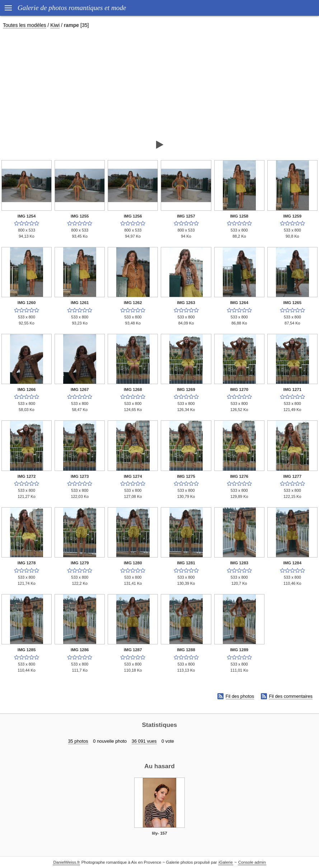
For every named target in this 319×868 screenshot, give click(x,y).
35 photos (78, 741)
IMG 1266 (27, 389)
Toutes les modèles (25, 25)
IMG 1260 (27, 303)
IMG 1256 (133, 216)
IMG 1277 (293, 476)
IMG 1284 (293, 563)
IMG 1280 (133, 563)
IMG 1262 (133, 303)
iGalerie (226, 862)
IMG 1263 (186, 303)
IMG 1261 (80, 303)
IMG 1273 (80, 476)
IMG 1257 (186, 216)
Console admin (252, 862)
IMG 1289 (239, 650)
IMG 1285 (27, 650)
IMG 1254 (27, 216)
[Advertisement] (159, 84)
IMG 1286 (80, 650)
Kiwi (55, 25)
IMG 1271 (293, 389)
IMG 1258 (239, 216)
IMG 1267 (80, 389)
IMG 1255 (80, 216)
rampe (71, 25)
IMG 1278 (27, 563)
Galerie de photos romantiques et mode (72, 8)
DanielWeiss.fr (66, 862)
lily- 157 (159, 833)
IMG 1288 (186, 650)
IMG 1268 (133, 389)
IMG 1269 (186, 389)
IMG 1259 (293, 216)
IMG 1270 (239, 389)
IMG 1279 (80, 563)
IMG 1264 (239, 303)
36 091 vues (144, 741)
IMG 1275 (186, 476)
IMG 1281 (186, 563)
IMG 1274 (133, 476)
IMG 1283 (239, 563)
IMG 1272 (27, 476)
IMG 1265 (293, 303)
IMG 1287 (133, 650)
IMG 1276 (239, 476)
